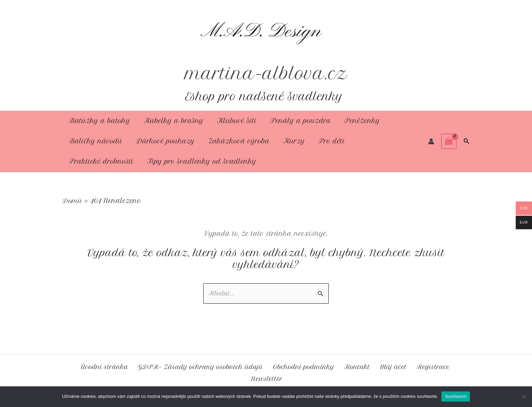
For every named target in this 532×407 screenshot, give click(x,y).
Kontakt (362, 366)
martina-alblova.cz (266, 74)
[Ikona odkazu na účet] (431, 141)
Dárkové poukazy (163, 141)
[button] (467, 141)
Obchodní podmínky (309, 366)
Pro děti (326, 141)
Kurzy (289, 141)
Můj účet (397, 366)
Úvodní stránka (104, 366)
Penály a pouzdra (296, 121)
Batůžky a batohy (99, 121)
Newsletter (268, 378)
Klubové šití (234, 121)
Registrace (434, 366)
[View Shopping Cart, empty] (449, 141)
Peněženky (356, 121)
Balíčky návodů (95, 141)
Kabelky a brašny (172, 121)
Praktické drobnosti (101, 161)
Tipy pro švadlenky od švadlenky (200, 161)
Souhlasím (456, 396)
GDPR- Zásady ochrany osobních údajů (202, 366)
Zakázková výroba (236, 141)
